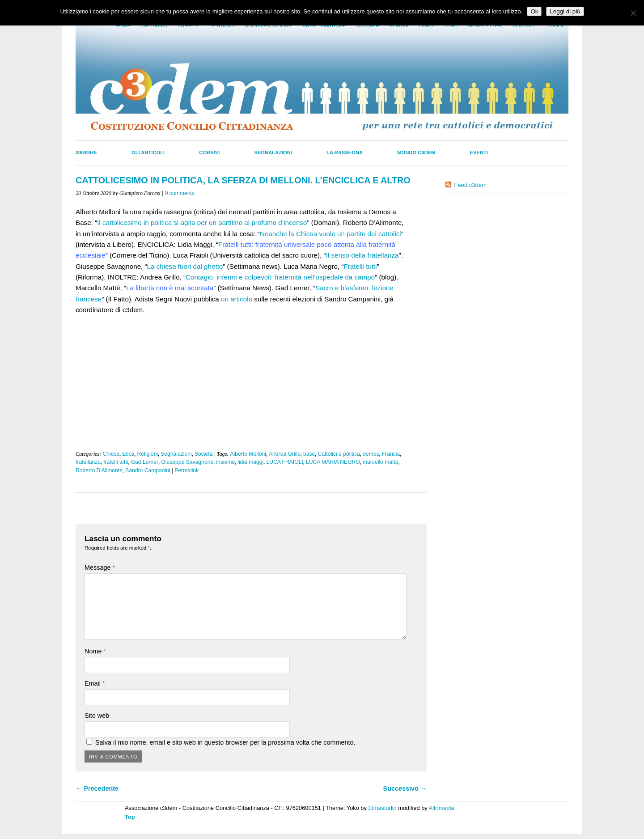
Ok (534, 11)
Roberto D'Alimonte (99, 470)
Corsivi (209, 153)
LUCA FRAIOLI (284, 462)
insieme (225, 462)
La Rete (188, 25)
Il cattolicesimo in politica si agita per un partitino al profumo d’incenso (202, 222)
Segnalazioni (273, 153)
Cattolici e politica (339, 454)
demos (371, 454)
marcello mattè (381, 462)
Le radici (222, 25)
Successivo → (405, 788)
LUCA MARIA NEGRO (333, 462)
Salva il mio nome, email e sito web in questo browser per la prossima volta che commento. (225, 742)
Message (100, 568)
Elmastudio (382, 808)
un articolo (237, 299)
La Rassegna (345, 153)
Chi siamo (154, 25)
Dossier (368, 25)
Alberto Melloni (248, 454)
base (309, 454)
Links (426, 25)
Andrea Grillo (285, 454)
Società (204, 454)
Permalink (186, 470)
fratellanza (88, 462)
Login (555, 25)
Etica (128, 454)
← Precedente (97, 788)
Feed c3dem (470, 185)
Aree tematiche (324, 25)
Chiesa (111, 454)
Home (123, 25)
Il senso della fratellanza (362, 255)
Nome (95, 651)
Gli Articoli (148, 153)
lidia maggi (250, 462)
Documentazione (268, 25)
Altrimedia (442, 808)
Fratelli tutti (360, 266)
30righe (86, 153)
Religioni (147, 454)
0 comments (180, 193)
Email (95, 683)
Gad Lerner (145, 462)
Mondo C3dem (416, 153)
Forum (399, 25)
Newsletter (484, 25)
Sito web (97, 716)
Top (130, 817)
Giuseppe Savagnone (187, 462)
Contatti (525, 25)
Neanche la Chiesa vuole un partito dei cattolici (330, 234)
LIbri (450, 25)
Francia (391, 454)
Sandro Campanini (148, 470)
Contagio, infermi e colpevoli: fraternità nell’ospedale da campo (280, 277)
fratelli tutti (116, 462)
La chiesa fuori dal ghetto (185, 266)
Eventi (479, 153)
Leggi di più (565, 11)
